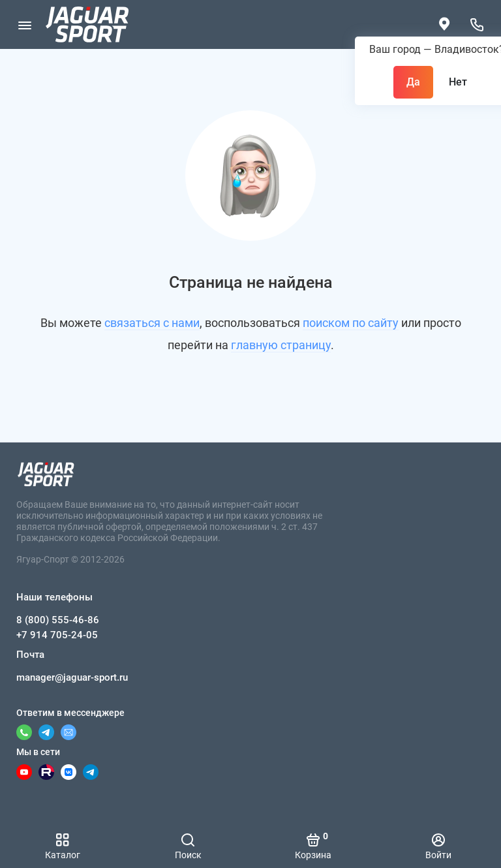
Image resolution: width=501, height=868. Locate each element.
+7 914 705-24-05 (57, 635)
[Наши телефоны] (477, 24)
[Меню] (24, 24)
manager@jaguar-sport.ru (72, 677)
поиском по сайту (351, 323)
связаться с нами (152, 323)
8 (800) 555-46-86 (58, 620)
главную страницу (281, 345)
